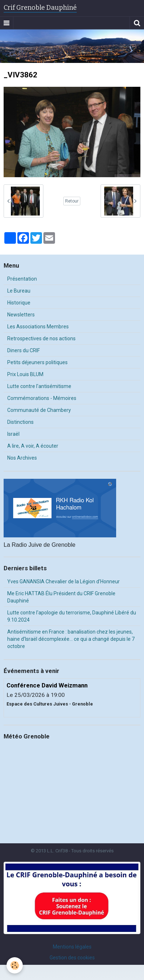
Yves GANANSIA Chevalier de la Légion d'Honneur (63, 581)
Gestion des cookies (72, 958)
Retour (72, 201)
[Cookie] (15, 965)
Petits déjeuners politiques (37, 362)
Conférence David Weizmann (47, 685)
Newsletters (21, 315)
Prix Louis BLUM (25, 374)
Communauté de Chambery (39, 410)
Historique (19, 303)
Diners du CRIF (24, 350)
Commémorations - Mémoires (42, 398)
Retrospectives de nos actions (41, 338)
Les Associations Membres (38, 327)
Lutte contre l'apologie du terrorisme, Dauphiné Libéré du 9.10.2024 (72, 616)
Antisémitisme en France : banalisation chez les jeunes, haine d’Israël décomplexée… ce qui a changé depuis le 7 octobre (71, 639)
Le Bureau (19, 291)
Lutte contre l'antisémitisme (39, 386)
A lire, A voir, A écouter (33, 446)
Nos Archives (22, 458)
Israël (13, 434)
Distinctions (20, 422)
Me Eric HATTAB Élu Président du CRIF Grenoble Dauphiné (61, 597)
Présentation (22, 279)
